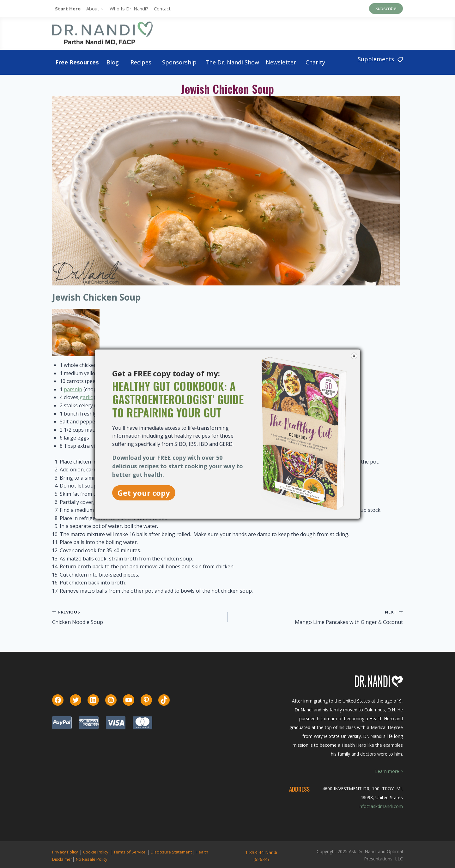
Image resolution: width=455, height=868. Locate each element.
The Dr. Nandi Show (232, 62)
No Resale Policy (92, 859)
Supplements (380, 59)
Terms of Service (130, 852)
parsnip (73, 389)
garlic (85, 397)
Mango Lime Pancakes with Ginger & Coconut (349, 622)
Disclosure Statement (171, 852)
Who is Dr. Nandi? (129, 9)
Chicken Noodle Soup (78, 622)
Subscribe (386, 8)
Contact (162, 9)
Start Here (68, 9)
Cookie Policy (96, 852)
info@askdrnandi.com (381, 806)
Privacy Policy (65, 852)
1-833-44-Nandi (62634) (261, 856)
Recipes (141, 62)
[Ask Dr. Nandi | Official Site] (102, 33)
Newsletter (281, 62)
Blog (113, 62)
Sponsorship (179, 62)
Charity (315, 62)
